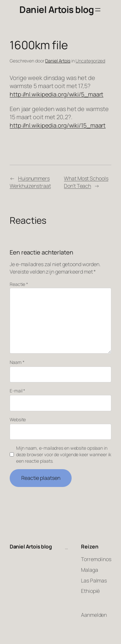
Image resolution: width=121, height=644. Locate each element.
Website (18, 419)
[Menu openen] (98, 10)
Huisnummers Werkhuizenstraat (30, 182)
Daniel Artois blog (56, 9)
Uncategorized (90, 61)
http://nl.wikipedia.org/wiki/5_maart (56, 94)
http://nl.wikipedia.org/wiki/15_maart (58, 125)
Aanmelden (94, 615)
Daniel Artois (58, 61)
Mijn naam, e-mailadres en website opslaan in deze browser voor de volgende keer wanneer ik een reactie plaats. (64, 454)
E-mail (17, 391)
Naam (17, 362)
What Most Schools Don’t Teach (86, 182)
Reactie (19, 284)
